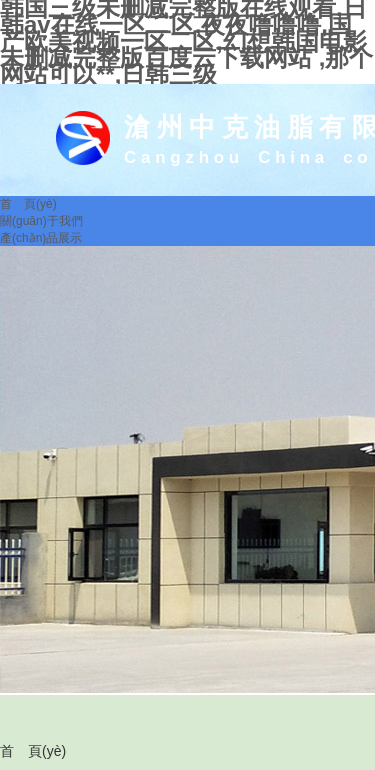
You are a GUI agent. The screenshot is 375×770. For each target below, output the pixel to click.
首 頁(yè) (33, 751)
